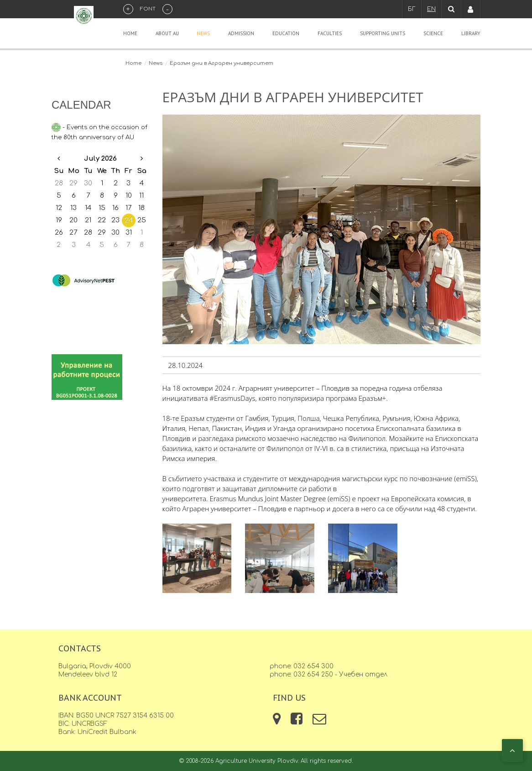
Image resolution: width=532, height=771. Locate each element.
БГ (412, 9)
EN (431, 9)
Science (433, 33)
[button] (512, 750)
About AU (167, 33)
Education (286, 33)
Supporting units (383, 33)
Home (130, 33)
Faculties (330, 33)
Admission (241, 33)
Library (471, 33)
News (203, 33)
